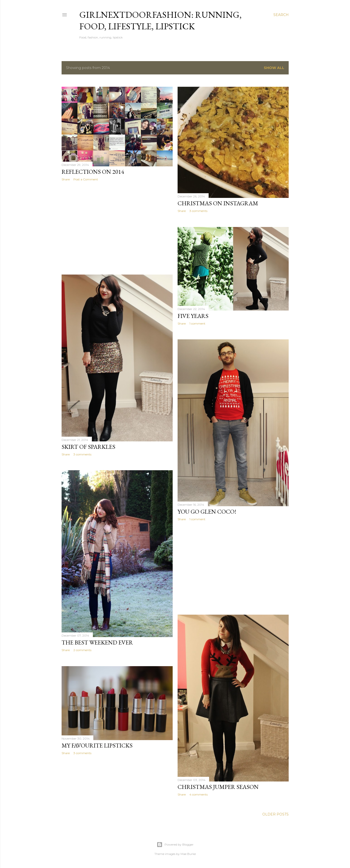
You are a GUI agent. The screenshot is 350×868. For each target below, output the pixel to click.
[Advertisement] (117, 228)
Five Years (193, 316)
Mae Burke (188, 854)
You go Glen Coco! (207, 512)
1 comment (197, 323)
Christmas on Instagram (218, 203)
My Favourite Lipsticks (97, 745)
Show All (274, 68)
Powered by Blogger (175, 845)
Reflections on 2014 (93, 172)
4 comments (199, 794)
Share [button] (66, 179)
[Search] (281, 15)
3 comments (198, 211)
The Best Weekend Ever (97, 642)
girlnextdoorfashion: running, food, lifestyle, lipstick (160, 20)
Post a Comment (86, 179)
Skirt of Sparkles (88, 447)
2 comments (82, 650)
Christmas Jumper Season (218, 787)
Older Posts (275, 814)
